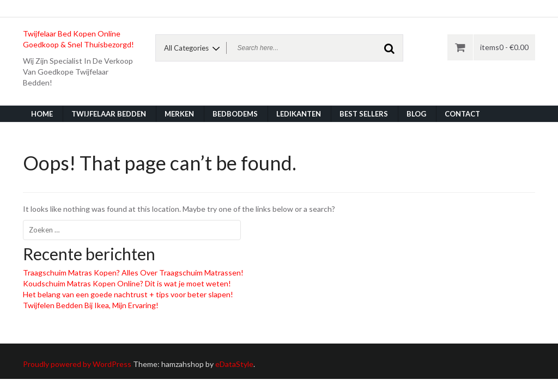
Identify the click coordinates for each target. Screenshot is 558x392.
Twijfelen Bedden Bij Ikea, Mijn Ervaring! (91, 305)
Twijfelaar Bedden (109, 114)
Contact (462, 114)
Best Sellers (364, 114)
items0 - (504, 47)
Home (42, 114)
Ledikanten (299, 114)
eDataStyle (234, 364)
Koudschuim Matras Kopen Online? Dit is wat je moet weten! (127, 283)
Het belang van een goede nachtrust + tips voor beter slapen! (128, 294)
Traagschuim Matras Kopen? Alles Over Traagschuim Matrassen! (133, 272)
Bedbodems (235, 114)
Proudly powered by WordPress (77, 364)
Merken (179, 114)
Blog (416, 114)
